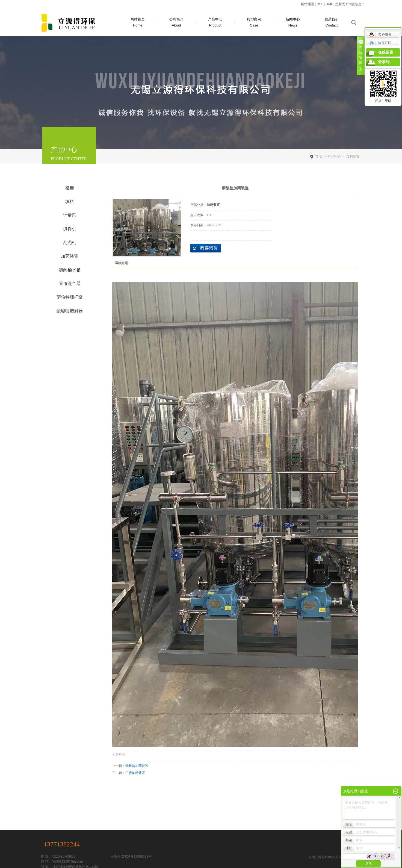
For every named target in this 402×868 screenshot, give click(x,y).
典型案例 (254, 23)
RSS (320, 4)
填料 (70, 201)
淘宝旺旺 (380, 43)
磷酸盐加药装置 (137, 766)
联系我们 (332, 23)
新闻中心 (293, 23)
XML (329, 4)
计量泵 (70, 215)
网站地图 (308, 4)
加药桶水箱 (70, 270)
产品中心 (215, 23)
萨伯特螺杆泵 (70, 297)
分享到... (385, 62)
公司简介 (176, 23)
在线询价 (206, 248)
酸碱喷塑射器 (70, 311)
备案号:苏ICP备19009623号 (131, 857)
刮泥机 (70, 242)
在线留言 (386, 52)
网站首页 (138, 23)
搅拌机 (70, 229)
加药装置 (70, 256)
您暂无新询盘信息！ (350, 4)
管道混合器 (70, 283)
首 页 (319, 157)
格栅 (70, 188)
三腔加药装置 (135, 773)
